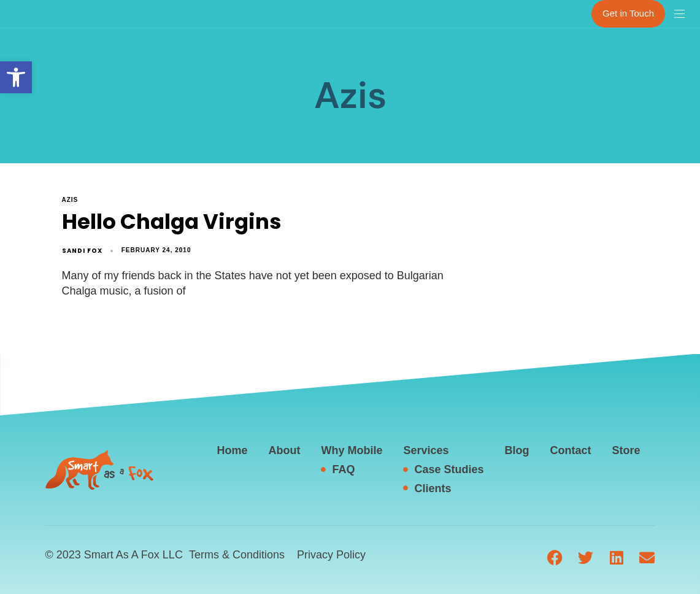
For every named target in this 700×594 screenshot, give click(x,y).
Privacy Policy (331, 555)
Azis (70, 200)
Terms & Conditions (237, 555)
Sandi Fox (82, 251)
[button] (16, 77)
